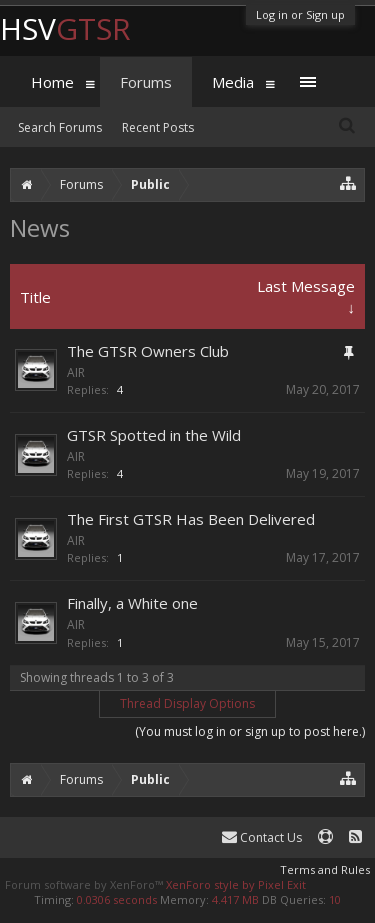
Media (233, 82)
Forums (146, 82)
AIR (76, 372)
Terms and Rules (325, 869)
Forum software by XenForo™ (85, 884)
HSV (65, 28)
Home (52, 82)
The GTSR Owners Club (148, 351)
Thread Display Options (187, 703)
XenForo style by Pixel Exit (236, 884)
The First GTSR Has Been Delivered (191, 519)
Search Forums (60, 127)
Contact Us (262, 837)
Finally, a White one (132, 603)
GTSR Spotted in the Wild (154, 435)
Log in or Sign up (300, 14)
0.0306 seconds (117, 899)
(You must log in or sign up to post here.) (250, 731)
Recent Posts (158, 127)
